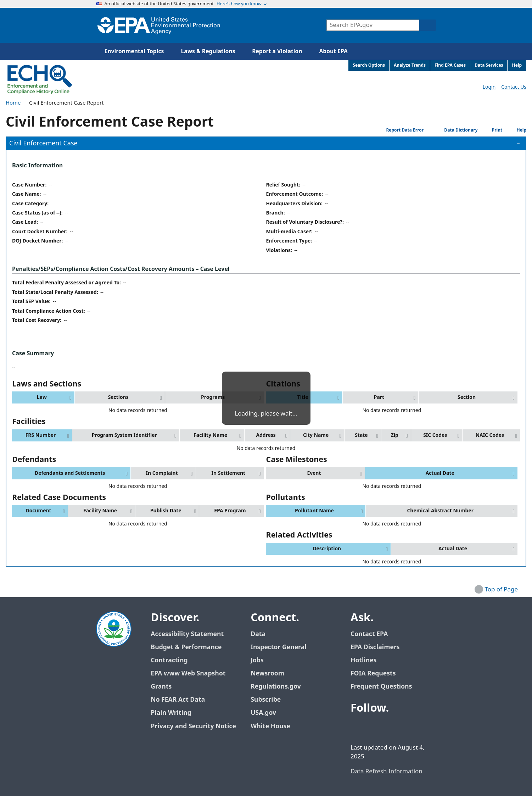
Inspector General (279, 647)
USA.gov (267, 713)
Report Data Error (399, 130)
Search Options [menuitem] (369, 65)
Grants (161, 687)
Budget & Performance (186, 647)
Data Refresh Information (387, 772)
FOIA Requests (373, 673)
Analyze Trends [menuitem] (410, 65)
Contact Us (514, 87)
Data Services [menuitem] (489, 65)
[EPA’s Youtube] (392, 728)
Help (516, 130)
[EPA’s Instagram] (409, 728)
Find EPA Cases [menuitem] (450, 65)
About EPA (334, 51)
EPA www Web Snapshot (188, 673)
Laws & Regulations (208, 51)
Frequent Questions (381, 687)
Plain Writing (171, 713)
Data (258, 634)
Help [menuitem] (517, 65)
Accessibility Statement (187, 634)
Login (489, 87)
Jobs (257, 660)
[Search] (428, 25)
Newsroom (267, 673)
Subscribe (266, 700)
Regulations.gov (280, 687)
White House (274, 726)
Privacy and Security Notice (193, 726)
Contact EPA (369, 634)
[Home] (159, 25)
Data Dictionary (452, 130)
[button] (43, 397)
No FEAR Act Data (178, 700)
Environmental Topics (134, 51)
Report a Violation (277, 51)
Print (492, 130)
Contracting (169, 660)
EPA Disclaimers (375, 647)
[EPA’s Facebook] (358, 728)
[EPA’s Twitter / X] (375, 728)
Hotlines (363, 660)
